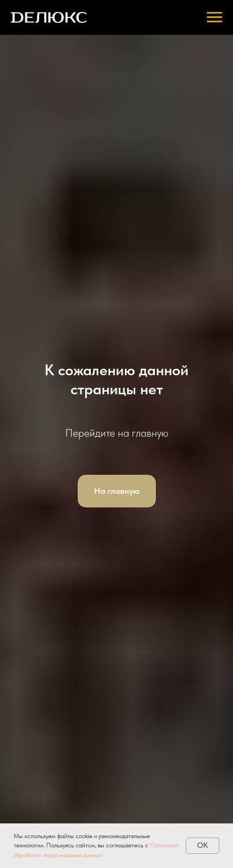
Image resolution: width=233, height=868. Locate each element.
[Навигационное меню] (215, 17)
